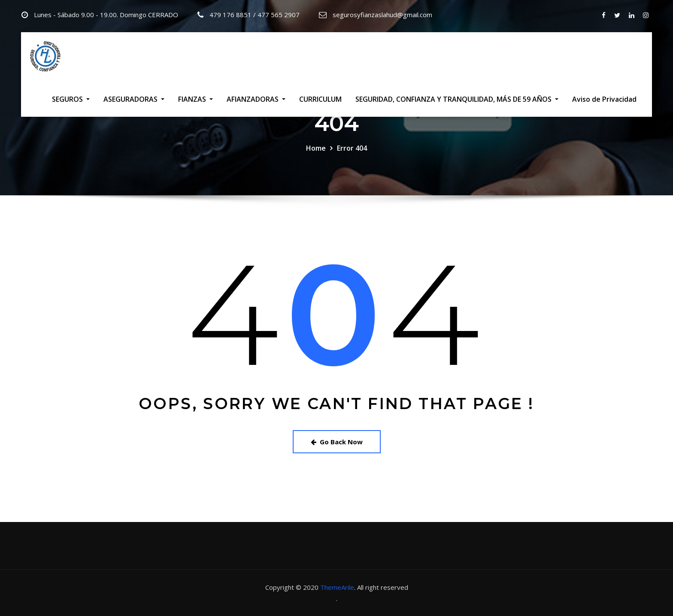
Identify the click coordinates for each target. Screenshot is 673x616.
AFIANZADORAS (256, 99)
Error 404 (352, 148)
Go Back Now (337, 442)
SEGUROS (71, 99)
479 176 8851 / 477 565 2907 (255, 15)
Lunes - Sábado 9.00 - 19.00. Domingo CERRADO (106, 15)
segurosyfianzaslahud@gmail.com (382, 15)
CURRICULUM (320, 99)
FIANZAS (196, 99)
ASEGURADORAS (134, 99)
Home (316, 148)
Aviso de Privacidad (604, 99)
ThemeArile (337, 587)
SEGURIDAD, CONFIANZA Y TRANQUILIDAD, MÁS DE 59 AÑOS (457, 99)
